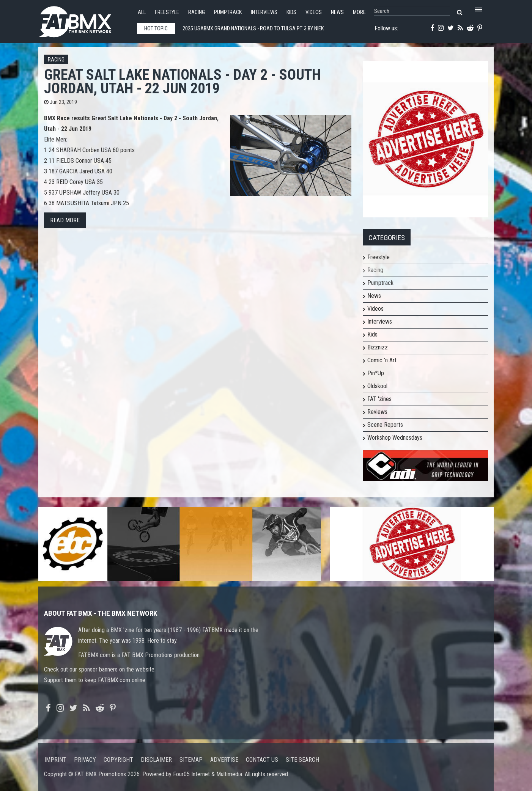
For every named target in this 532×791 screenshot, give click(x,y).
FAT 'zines (379, 399)
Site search (302, 760)
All (142, 12)
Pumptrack (228, 12)
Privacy (85, 760)
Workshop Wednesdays (395, 438)
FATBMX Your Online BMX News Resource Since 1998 (84, 20)
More (359, 12)
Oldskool (377, 386)
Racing (197, 12)
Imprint (55, 760)
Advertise (224, 760)
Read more (65, 220)
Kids (291, 12)
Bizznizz (378, 347)
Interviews (264, 12)
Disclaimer (156, 760)
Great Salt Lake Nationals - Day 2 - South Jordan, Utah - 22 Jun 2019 (182, 81)
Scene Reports (385, 425)
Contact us (262, 760)
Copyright (118, 760)
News (337, 12)
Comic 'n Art (382, 360)
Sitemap (191, 760)
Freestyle (167, 12)
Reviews (377, 412)
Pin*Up (376, 373)
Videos (314, 12)
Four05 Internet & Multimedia (208, 774)
